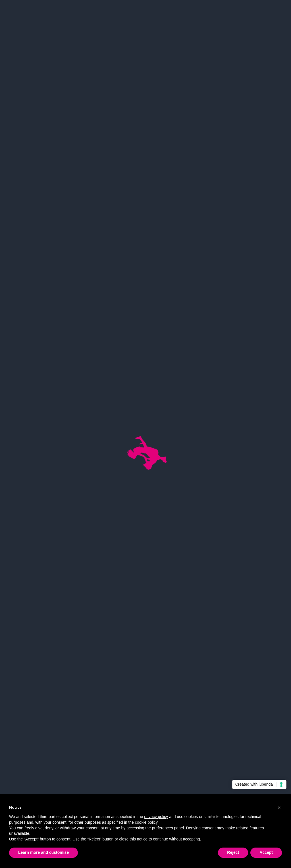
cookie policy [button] (146, 822)
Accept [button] (266, 852)
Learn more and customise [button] (43, 852)
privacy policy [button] (156, 817)
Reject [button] (233, 852)
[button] (279, 808)
